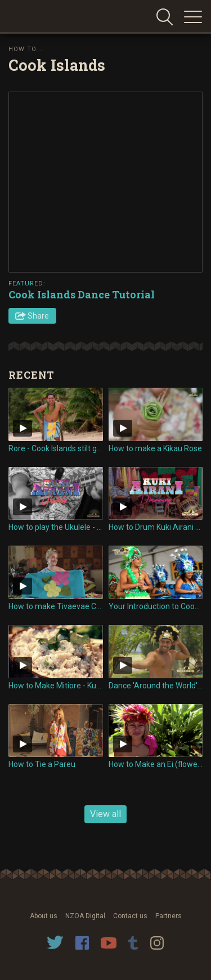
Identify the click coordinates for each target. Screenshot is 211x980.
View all (105, 814)
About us (44, 916)
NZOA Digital (85, 916)
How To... (26, 49)
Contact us (130, 916)
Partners (169, 916)
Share (38, 316)
